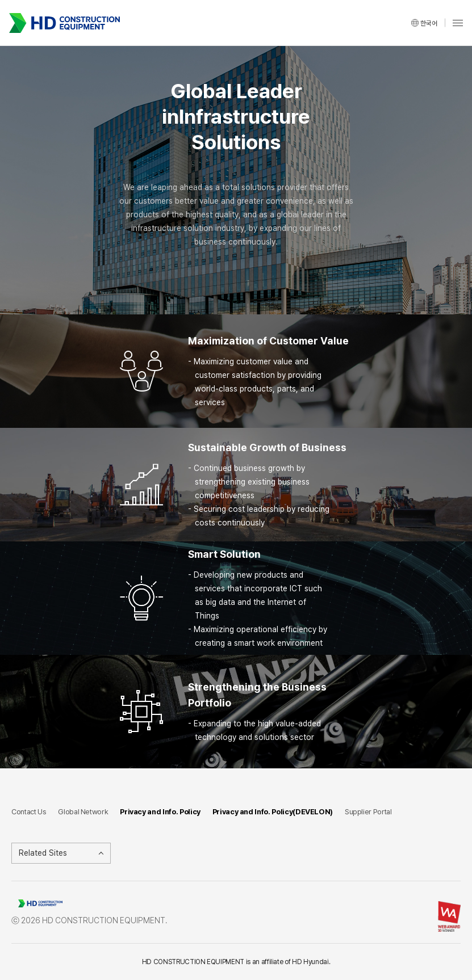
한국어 (429, 23)
